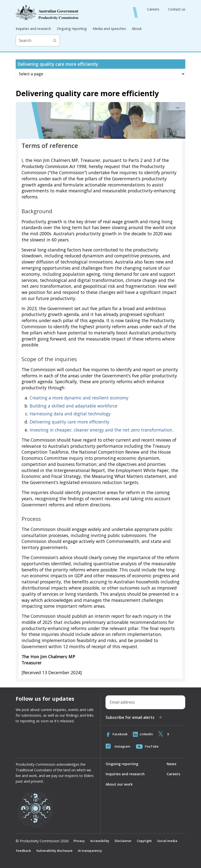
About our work (119, 784)
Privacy (79, 841)
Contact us (177, 9)
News (171, 764)
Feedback (23, 851)
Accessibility (100, 841)
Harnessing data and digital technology (70, 414)
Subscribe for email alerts (134, 717)
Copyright (144, 841)
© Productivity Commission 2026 (42, 841)
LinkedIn (143, 734)
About (137, 29)
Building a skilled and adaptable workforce (74, 406)
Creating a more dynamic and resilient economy (79, 398)
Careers (153, 9)
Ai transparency (90, 851)
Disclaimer (123, 841)
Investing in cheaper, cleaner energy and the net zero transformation (101, 430)
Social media (167, 841)
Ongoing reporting (72, 29)
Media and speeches (109, 29)
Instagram (118, 747)
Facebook (117, 734)
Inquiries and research (33, 29)
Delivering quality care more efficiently (69, 422)
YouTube (147, 747)
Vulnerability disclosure (54, 851)
